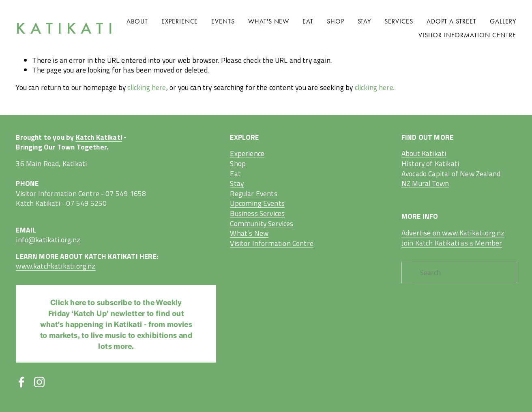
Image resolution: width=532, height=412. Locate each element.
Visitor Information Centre (467, 35)
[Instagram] (39, 382)
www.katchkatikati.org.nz (56, 266)
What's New (269, 21)
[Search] (459, 272)
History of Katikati (430, 164)
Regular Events (253, 194)
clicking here (147, 87)
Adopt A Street (452, 21)
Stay (365, 21)
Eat (308, 21)
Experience (180, 21)
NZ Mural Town (425, 184)
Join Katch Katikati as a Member (452, 243)
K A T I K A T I (64, 28)
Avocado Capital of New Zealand (451, 174)
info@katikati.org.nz (48, 240)
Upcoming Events (257, 204)
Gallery (503, 21)
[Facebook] (21, 382)
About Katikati (424, 154)
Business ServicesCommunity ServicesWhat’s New (262, 224)
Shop (336, 21)
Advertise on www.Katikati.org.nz (453, 233)
